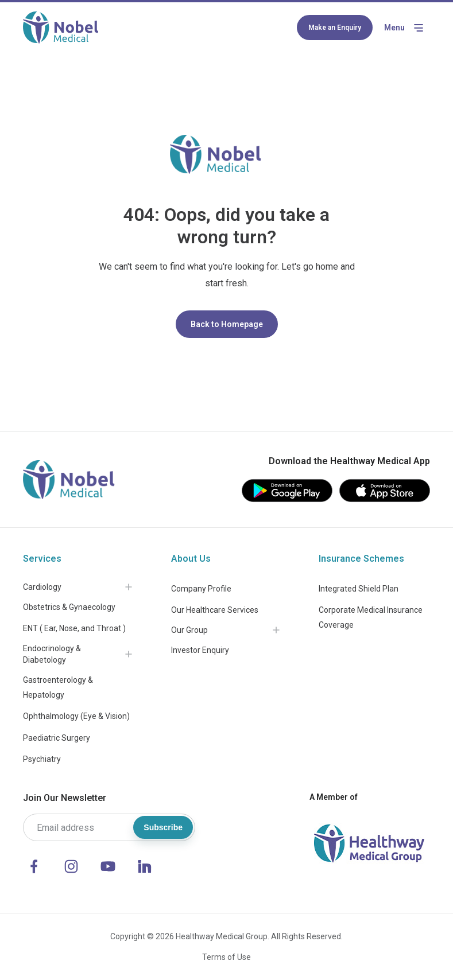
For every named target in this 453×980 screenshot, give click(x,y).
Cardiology (42, 587)
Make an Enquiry (335, 28)
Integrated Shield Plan (359, 589)
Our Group (189, 630)
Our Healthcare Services (215, 610)
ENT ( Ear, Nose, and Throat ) (74, 628)
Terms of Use (226, 957)
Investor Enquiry (200, 650)
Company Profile (201, 589)
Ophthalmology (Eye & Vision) (76, 716)
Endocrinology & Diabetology (52, 654)
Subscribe (163, 827)
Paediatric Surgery (57, 738)
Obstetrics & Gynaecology (69, 607)
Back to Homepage (227, 324)
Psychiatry (42, 759)
